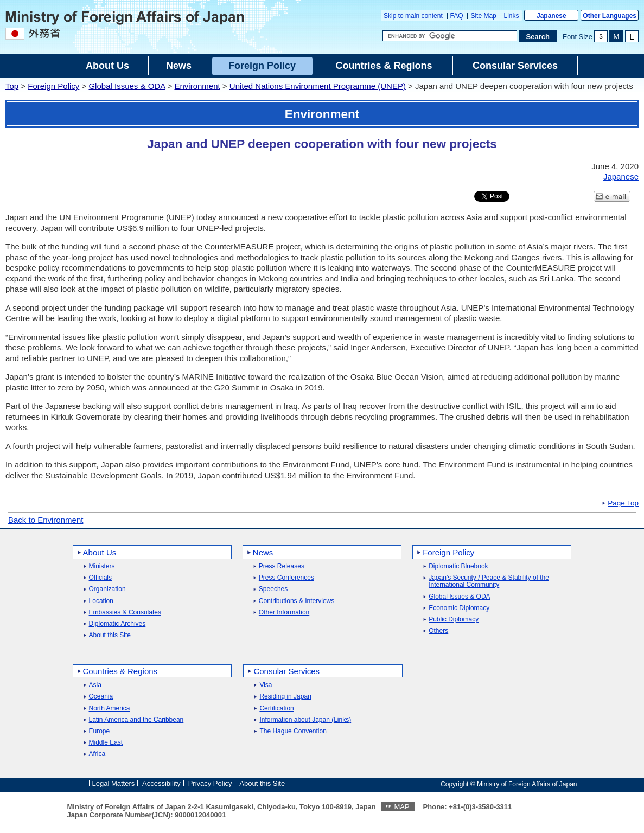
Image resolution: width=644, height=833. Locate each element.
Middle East (106, 743)
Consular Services (286, 671)
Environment (197, 86)
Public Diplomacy (454, 620)
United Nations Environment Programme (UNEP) (318, 86)
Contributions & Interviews (297, 601)
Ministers (102, 566)
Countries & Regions (120, 671)
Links (512, 16)
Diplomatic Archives (117, 624)
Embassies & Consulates (125, 613)
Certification (276, 709)
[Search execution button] (538, 36)
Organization (107, 589)
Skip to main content (413, 16)
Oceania (101, 697)
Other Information (284, 613)
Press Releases (282, 566)
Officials (100, 578)
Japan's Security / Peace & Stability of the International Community (489, 581)
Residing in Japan (285, 697)
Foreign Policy (53, 86)
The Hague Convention (293, 731)
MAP (401, 807)
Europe (100, 731)
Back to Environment (46, 520)
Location (101, 601)
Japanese (551, 16)
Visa (266, 685)
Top (12, 86)
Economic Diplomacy (459, 608)
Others (438, 631)
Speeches (273, 589)
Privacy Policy (210, 783)
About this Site (110, 635)
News (263, 552)
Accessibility (161, 783)
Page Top (623, 503)
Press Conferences (286, 578)
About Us (100, 552)
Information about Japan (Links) (305, 720)
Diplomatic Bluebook (458, 566)
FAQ (457, 16)
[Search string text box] (450, 36)
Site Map (483, 16)
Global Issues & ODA (127, 86)
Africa (97, 754)
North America (110, 709)
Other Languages (610, 16)
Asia (95, 685)
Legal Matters (114, 783)
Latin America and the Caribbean (136, 720)
